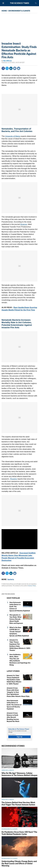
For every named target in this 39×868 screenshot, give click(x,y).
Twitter (7, 68)
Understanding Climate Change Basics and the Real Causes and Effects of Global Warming (19, 863)
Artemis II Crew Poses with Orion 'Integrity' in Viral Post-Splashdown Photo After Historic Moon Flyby (18, 692)
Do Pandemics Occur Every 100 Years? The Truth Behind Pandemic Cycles (19, 833)
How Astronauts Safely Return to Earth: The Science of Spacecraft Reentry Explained (14, 705)
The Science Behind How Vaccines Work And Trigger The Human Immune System (18, 804)
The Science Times (20, 3)
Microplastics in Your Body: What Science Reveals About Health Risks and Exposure (16, 619)
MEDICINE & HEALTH (8, 770)
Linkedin (11, 68)
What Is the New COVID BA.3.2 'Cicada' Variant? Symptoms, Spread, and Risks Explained (19, 632)
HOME (4, 11)
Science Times (32, 586)
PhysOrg (13, 479)
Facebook (3, 68)
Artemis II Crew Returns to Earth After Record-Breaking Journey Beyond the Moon (13, 717)
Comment (15, 68)
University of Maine (13, 136)
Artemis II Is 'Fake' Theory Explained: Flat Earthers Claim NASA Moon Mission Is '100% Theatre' (14, 680)
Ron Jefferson (8, 61)
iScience (24, 224)
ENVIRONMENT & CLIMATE (19, 11)
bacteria (11, 579)
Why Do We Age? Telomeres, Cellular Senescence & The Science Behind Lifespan (19, 774)
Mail (19, 68)
